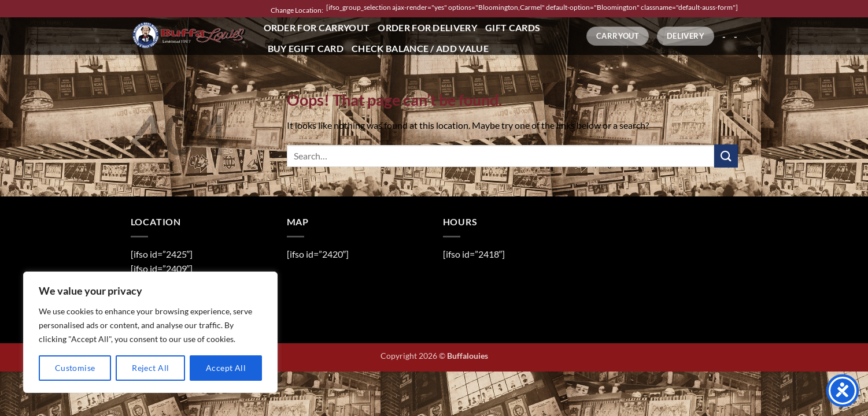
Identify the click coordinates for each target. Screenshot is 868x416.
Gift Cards (513, 27)
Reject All (150, 368)
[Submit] (726, 156)
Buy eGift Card (306, 48)
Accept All (226, 368)
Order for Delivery (427, 27)
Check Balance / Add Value (420, 48)
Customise (75, 368)
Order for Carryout (317, 27)
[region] (150, 332)
